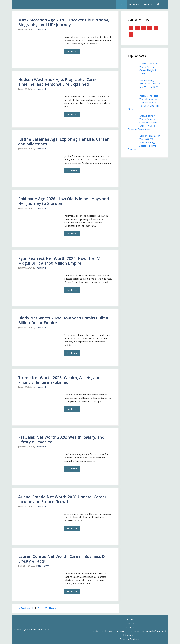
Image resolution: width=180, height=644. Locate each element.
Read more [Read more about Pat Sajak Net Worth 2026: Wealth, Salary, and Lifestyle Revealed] (72, 469)
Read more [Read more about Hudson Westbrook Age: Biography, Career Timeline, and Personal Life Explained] (72, 114)
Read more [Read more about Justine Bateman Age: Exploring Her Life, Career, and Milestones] (72, 171)
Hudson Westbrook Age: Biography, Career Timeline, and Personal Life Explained (59, 82)
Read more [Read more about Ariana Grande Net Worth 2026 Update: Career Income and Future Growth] (72, 528)
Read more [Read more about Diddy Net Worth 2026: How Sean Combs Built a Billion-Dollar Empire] (72, 353)
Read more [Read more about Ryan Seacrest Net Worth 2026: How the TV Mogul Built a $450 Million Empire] (72, 290)
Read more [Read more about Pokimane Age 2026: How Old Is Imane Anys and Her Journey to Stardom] (72, 234)
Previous (24, 608)
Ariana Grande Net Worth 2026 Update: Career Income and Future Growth (62, 499)
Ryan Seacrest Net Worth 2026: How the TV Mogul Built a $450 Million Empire (59, 261)
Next (53, 608)
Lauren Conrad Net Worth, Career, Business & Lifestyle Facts (61, 559)
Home (121, 4)
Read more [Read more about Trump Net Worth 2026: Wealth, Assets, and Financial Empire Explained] (72, 409)
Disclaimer (129, 627)
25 (46, 608)
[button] (158, 4)
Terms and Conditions (129, 639)
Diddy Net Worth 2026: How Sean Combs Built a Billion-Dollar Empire (63, 320)
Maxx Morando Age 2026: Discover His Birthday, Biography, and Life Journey (64, 22)
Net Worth (134, 4)
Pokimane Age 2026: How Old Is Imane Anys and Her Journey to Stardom (64, 201)
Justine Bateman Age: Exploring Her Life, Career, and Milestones (64, 142)
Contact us (129, 623)
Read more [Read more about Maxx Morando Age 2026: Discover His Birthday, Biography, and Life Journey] (72, 51)
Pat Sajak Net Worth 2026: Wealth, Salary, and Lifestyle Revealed (61, 440)
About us (148, 4)
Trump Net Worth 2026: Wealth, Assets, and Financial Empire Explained (59, 380)
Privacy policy (129, 635)
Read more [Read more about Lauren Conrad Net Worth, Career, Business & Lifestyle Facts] (72, 591)
